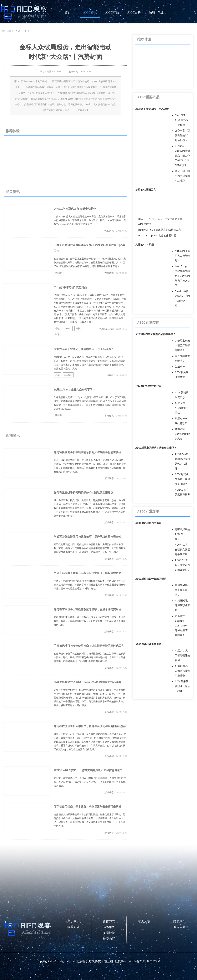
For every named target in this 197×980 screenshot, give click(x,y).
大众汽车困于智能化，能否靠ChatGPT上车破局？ (84, 349)
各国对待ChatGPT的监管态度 (183, 434)
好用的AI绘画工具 (146, 190)
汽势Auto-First (107, 329)
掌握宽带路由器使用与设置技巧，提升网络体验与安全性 (88, 537)
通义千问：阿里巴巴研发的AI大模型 (182, 176)
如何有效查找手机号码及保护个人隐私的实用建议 (83, 493)
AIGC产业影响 (148, 512)
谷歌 (57, 329)
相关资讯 (13, 192)
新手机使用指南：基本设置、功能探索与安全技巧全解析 (88, 807)
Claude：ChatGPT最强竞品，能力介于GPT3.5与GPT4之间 (183, 156)
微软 (78, 329)
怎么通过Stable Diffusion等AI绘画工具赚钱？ (182, 626)
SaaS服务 (109, 927)
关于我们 (73, 921)
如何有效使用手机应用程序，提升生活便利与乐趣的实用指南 (90, 726)
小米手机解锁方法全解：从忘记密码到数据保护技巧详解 (88, 682)
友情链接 (109, 933)
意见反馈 (144, 921)
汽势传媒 (109, 273)
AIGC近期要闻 (148, 323)
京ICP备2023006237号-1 (144, 961)
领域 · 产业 (156, 12)
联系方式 (73, 927)
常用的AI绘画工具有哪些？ (181, 590)
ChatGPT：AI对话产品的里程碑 (181, 120)
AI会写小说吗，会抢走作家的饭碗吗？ (182, 565)
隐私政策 (179, 921)
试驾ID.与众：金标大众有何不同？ (75, 390)
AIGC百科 (134, 12)
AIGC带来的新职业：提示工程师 (182, 686)
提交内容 (109, 939)
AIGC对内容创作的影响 (148, 523)
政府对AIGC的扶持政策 (148, 386)
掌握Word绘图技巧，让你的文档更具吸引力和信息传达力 (88, 770)
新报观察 (109, 478)
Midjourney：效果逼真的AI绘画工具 (160, 230)
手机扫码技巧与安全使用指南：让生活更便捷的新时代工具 (89, 646)
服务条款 (179, 927)
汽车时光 (109, 231)
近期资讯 (13, 436)
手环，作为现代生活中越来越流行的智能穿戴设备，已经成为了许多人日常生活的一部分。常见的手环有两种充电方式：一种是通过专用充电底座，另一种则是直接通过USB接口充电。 (90, 585)
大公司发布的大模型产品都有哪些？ (155, 334)
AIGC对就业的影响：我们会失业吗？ (156, 448)
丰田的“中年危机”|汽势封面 (70, 287)
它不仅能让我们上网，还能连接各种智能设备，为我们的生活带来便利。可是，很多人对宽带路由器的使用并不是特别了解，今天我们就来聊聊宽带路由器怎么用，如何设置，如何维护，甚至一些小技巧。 (90, 548)
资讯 (27, 31)
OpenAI (68, 329)
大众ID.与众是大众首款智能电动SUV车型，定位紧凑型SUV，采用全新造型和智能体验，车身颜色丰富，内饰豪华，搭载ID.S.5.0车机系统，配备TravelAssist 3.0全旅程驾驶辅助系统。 (90, 220)
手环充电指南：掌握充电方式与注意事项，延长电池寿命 (88, 573)
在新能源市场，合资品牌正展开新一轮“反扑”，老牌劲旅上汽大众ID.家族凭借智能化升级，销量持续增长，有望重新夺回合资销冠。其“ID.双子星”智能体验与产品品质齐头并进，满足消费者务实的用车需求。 (90, 263)
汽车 (57, 334)
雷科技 (110, 375)
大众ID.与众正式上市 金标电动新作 (75, 209)
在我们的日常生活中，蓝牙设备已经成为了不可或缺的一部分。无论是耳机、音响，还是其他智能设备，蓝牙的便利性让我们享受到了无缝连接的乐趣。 (90, 621)
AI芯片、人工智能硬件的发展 (182, 656)
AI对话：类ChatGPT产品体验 (152, 109)
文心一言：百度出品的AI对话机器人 (182, 136)
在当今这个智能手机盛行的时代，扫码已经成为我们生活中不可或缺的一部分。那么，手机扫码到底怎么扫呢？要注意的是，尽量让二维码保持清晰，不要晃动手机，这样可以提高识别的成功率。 (90, 657)
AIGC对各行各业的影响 (148, 644)
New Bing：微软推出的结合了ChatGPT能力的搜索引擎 (183, 276)
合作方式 (109, 921)
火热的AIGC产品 (145, 245)
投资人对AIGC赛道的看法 (182, 408)
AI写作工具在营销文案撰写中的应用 (182, 550)
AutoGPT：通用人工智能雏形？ (183, 256)
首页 (68, 12)
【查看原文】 (82, 110)
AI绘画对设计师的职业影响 (182, 606)
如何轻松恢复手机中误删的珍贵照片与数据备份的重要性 (88, 452)
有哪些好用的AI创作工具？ (182, 534)
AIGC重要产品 (148, 97)
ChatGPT (68, 375)
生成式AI (180, 367)
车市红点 (109, 416)
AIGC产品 (112, 12)
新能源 (58, 273)
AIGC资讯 (90, 12)
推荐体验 (13, 131)
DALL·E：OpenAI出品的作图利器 (157, 236)
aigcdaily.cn (67, 961)
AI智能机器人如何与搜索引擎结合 (182, 671)
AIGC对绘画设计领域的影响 (151, 579)
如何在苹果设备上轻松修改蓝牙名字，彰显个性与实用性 (88, 609)
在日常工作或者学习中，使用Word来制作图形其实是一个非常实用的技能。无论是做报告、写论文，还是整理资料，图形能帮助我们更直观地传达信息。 (90, 782)
